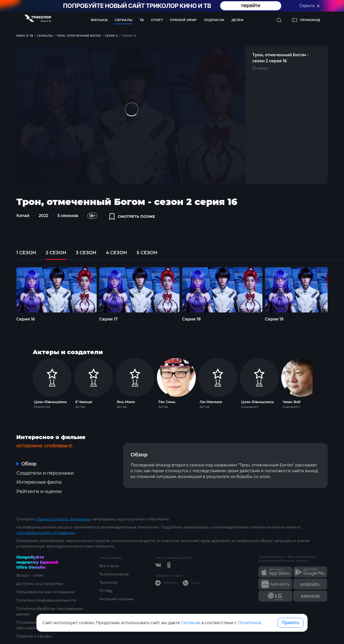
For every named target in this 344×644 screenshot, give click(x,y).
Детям (238, 20)
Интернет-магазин (116, 599)
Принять (291, 623)
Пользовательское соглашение (46, 592)
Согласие (191, 623)
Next (319, 382)
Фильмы (99, 20)
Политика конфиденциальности (46, 600)
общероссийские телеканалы (63, 519)
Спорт (157, 20)
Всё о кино (109, 566)
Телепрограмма (114, 574)
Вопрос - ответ (30, 575)
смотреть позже (132, 217)
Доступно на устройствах (40, 584)
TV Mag (106, 591)
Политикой (249, 623)
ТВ (142, 20)
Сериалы (124, 20)
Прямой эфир (183, 20)
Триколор (108, 582)
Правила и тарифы (34, 636)
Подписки (214, 20)
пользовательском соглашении (46, 533)
